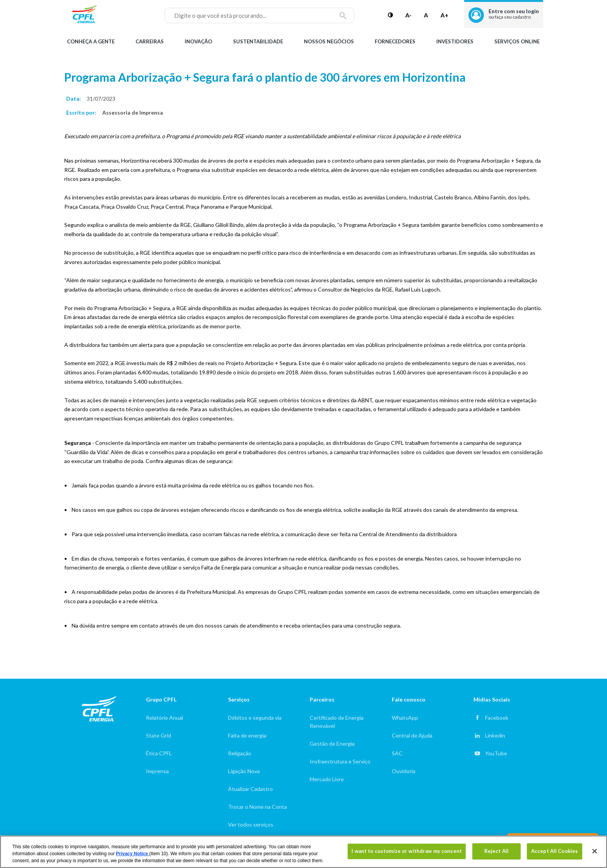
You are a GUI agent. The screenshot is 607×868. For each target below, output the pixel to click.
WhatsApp (405, 718)
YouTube (496, 753)
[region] (303, 852)
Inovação (198, 41)
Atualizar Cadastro (250, 789)
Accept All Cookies (555, 851)
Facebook (497, 718)
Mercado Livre (327, 779)
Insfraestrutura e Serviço (340, 761)
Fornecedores (395, 41)
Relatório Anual (165, 718)
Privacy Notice (132, 854)
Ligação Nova (244, 771)
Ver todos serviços (251, 824)
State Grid (159, 735)
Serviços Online (517, 41)
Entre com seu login (514, 14)
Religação (240, 753)
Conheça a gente (91, 41)
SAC (397, 753)
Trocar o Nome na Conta (257, 807)
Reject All (496, 851)
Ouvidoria (404, 771)
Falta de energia (247, 735)
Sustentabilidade (258, 41)
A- (408, 15)
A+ (444, 15)
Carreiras (150, 41)
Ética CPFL (159, 753)
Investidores (455, 41)
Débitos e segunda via (255, 718)
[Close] (595, 851)
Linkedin (495, 735)
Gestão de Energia (332, 744)
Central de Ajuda (412, 735)
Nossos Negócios (329, 41)
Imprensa (157, 771)
